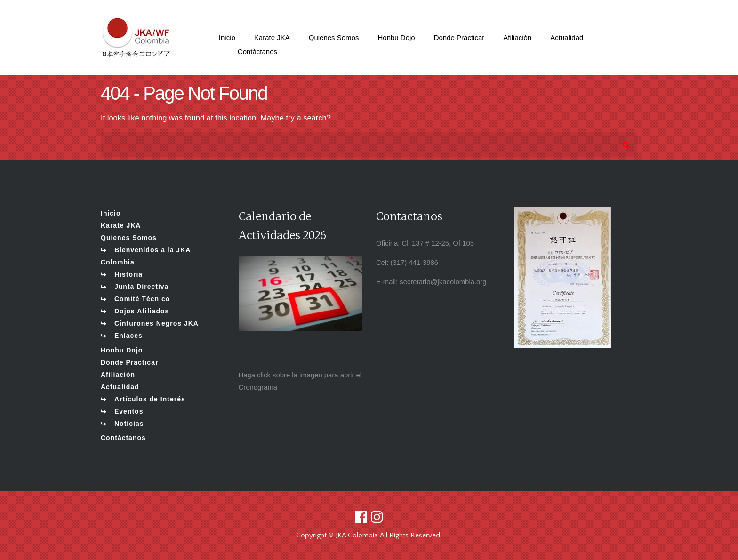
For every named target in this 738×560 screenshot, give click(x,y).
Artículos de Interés (150, 399)
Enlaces (128, 336)
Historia (128, 274)
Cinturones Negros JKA (156, 323)
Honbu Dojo (122, 350)
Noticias (129, 424)
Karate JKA (121, 225)
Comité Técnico (142, 299)
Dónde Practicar (129, 362)
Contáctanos (123, 438)
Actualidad (120, 387)
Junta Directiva (141, 287)
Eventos (129, 411)
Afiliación (118, 375)
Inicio (111, 213)
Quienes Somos (129, 238)
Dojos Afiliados (142, 311)
